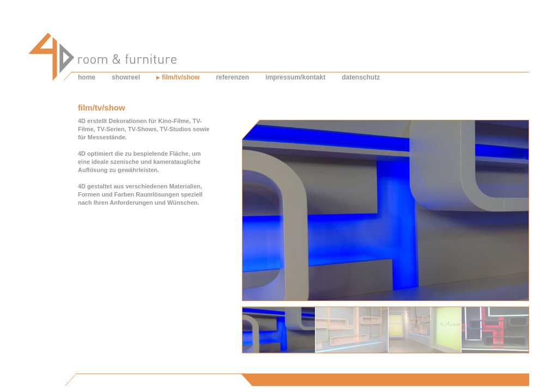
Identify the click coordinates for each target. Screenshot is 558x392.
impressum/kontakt (295, 77)
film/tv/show (181, 77)
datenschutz (361, 77)
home (87, 77)
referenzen (232, 77)
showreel (126, 77)
